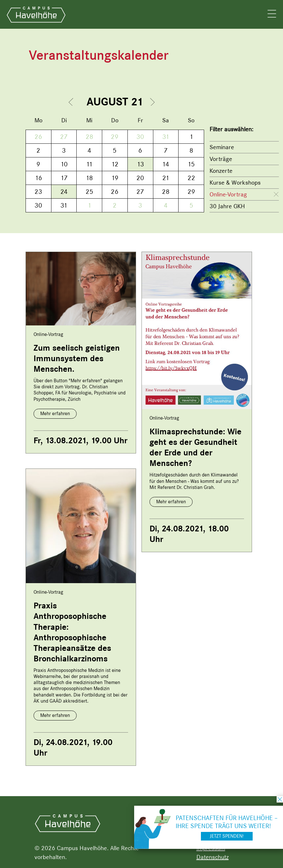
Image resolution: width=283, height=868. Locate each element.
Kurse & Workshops (235, 183)
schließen (280, 799)
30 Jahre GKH (227, 206)
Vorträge (221, 159)
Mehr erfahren (55, 414)
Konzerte (221, 171)
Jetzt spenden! (227, 836)
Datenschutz (213, 857)
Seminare (222, 147)
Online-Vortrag (228, 194)
